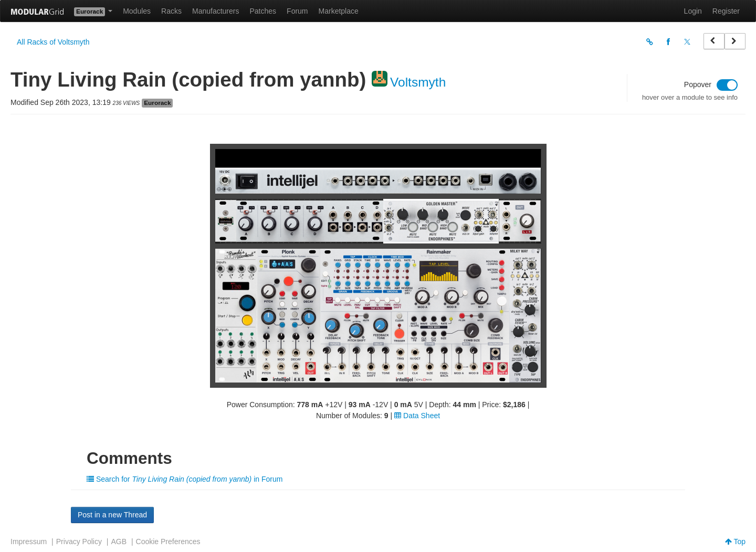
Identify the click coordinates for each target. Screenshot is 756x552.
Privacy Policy (79, 542)
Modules (137, 11)
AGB (119, 542)
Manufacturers (216, 11)
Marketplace (339, 11)
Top (735, 542)
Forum (297, 11)
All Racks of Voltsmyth (53, 42)
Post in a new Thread (112, 515)
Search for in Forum (185, 479)
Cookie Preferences (168, 542)
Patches (263, 11)
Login (693, 11)
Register (726, 11)
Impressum (29, 542)
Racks (171, 11)
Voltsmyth (418, 82)
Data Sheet (417, 416)
